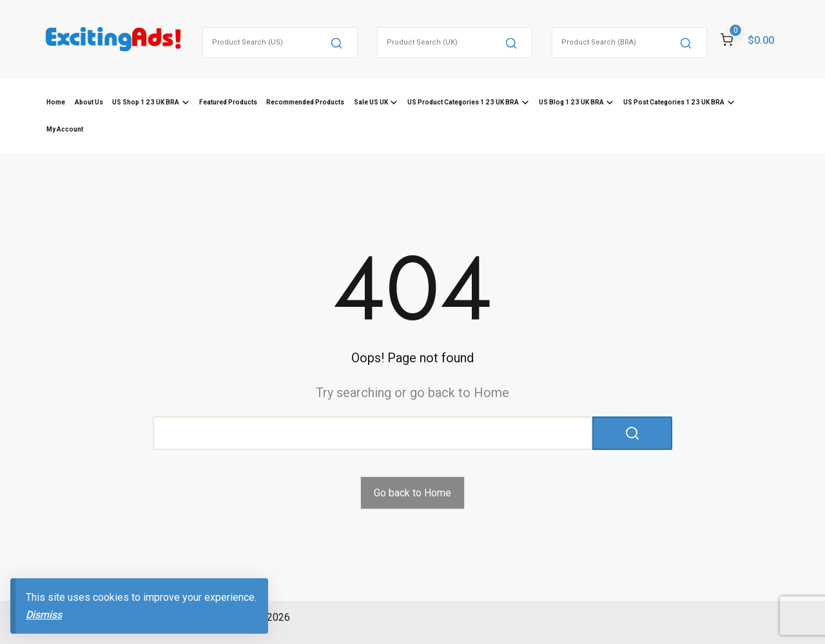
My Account (65, 129)
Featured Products (228, 102)
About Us (89, 102)
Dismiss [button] (44, 615)
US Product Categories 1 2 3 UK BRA (463, 102)
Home (56, 102)
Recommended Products (305, 102)
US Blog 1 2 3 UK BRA (571, 102)
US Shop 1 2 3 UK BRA (146, 102)
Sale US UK (371, 102)
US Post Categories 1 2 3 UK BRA (674, 102)
